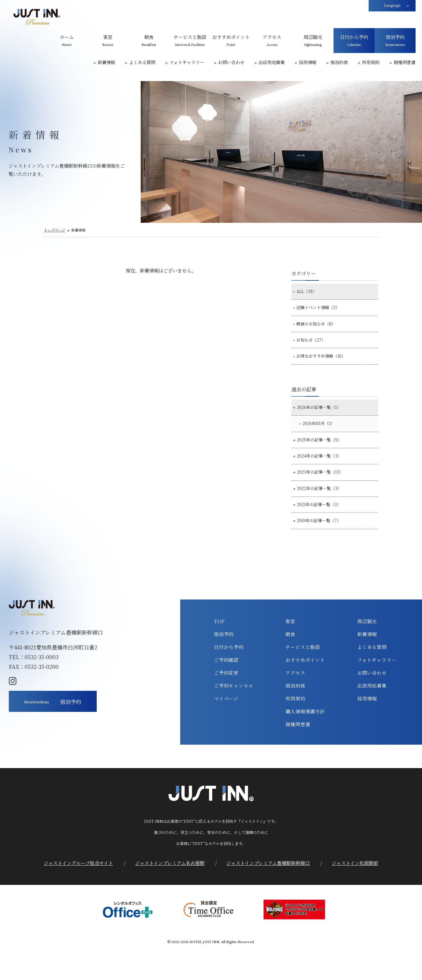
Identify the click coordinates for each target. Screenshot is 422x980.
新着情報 (106, 62)
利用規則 (371, 62)
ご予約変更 (226, 703)
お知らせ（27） (314, 348)
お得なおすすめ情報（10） (325, 366)
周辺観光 (367, 651)
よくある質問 (142, 62)
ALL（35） (309, 292)
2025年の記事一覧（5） (323, 457)
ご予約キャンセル (234, 715)
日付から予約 (229, 677)
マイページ (226, 728)
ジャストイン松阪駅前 (355, 893)
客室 (290, 651)
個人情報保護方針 (305, 741)
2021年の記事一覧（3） (323, 531)
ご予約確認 (226, 690)
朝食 (290, 664)
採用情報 (308, 62)
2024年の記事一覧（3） (323, 475)
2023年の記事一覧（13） (324, 494)
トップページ (55, 230)
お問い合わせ (231, 62)
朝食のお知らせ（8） (319, 330)
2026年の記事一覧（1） (323, 420)
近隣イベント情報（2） (322, 311)
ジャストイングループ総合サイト (78, 893)
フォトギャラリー (187, 62)
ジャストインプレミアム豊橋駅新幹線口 (268, 893)
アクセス (295, 703)
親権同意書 (405, 62)
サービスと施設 (303, 677)
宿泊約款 (339, 62)
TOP (219, 651)
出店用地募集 (272, 62)
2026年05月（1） (323, 438)
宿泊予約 (224, 664)
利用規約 (295, 728)
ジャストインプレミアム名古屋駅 (170, 893)
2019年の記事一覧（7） (323, 549)
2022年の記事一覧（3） (323, 513)
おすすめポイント (305, 690)
